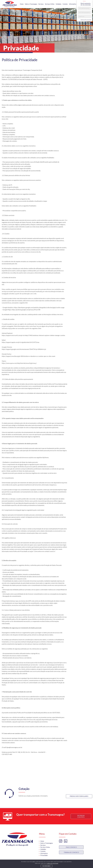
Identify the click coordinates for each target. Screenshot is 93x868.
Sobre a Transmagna (31, 4)
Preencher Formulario (79, 796)
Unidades (59, 4)
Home (22, 4)
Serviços (41, 4)
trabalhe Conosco (71, 852)
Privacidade (44, 855)
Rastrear (86, 20)
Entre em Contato (81, 816)
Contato (65, 4)
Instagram (61, 841)
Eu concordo (46, 866)
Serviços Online (50, 4)
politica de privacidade (53, 863)
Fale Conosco (71, 847)
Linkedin (66, 841)
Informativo (73, 4)
